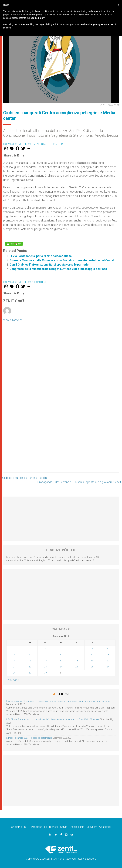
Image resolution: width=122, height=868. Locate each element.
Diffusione (37, 827)
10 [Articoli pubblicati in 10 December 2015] (61, 655)
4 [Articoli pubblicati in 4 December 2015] (77, 649)
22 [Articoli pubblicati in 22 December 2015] (30, 667)
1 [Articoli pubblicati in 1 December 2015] (30, 649)
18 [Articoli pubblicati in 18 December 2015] (77, 661)
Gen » (16, 680)
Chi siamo (17, 827)
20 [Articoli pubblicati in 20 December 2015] (108, 661)
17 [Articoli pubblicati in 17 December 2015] (61, 661)
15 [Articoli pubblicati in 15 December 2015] (30, 661)
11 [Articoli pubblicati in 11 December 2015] (77, 655)
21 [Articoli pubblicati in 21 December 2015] (14, 667)
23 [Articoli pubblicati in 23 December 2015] (45, 667)
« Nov (9, 680)
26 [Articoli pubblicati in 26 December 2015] (92, 667)
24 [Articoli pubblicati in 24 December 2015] (61, 667)
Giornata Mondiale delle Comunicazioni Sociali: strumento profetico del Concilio (63, 260)
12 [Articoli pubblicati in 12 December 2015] (92, 655)
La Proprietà (51, 827)
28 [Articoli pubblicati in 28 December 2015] (14, 673)
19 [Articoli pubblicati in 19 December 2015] (92, 661)
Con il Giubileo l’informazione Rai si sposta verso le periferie (49, 265)
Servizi (64, 827)
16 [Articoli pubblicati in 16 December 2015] (45, 661)
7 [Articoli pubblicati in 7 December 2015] (14, 655)
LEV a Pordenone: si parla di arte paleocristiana (41, 256)
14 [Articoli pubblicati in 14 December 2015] (14, 661)
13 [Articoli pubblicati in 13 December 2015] (108, 655)
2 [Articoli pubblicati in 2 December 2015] (45, 649)
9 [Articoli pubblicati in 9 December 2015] (45, 655)
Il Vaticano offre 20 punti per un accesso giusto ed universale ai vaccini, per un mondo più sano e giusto (58, 701)
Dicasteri (58, 144)
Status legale (77, 827)
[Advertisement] (61, 452)
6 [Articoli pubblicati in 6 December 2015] (108, 649)
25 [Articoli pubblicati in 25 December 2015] (77, 667)
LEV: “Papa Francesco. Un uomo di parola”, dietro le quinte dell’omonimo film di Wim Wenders (53, 719)
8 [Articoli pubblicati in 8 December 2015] (30, 655)
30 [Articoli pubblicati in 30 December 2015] (45, 673)
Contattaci (105, 827)
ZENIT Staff (41, 144)
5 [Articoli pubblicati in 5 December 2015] (92, 649)
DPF (27, 827)
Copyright (92, 827)
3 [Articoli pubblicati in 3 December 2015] (61, 649)
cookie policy (38, 18)
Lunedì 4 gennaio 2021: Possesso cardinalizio (29, 738)
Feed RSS (63, 694)
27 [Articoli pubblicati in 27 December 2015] (108, 667)
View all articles (13, 320)
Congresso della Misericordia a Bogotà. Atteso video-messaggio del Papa (58, 269)
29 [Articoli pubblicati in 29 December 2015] (30, 673)
